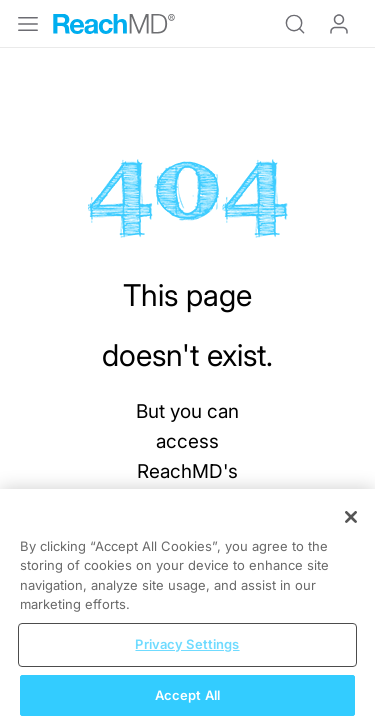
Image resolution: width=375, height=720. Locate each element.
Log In (339, 24)
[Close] (351, 524)
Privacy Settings (187, 651)
